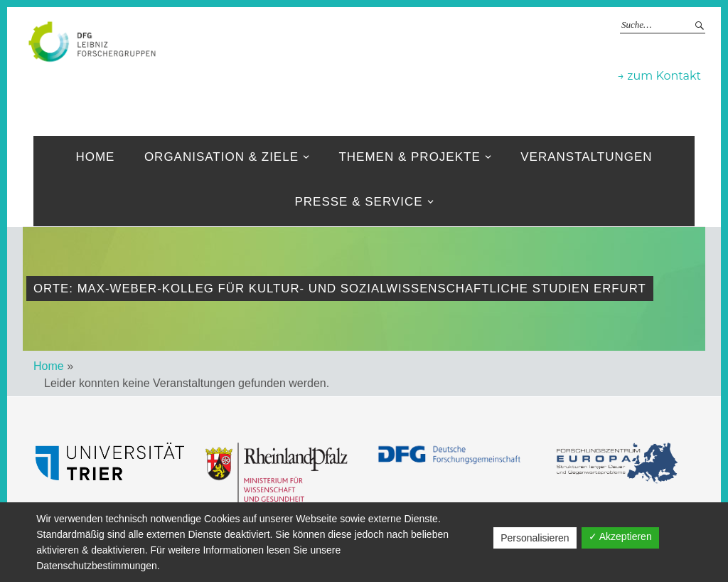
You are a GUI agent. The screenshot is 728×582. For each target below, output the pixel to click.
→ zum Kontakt (659, 76)
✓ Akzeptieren (620, 536)
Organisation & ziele (221, 157)
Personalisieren (535, 538)
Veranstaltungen (586, 157)
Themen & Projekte (409, 157)
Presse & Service (358, 202)
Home (95, 157)
